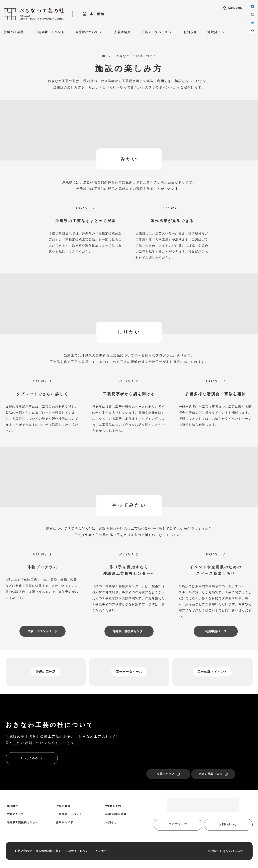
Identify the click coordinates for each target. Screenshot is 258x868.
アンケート (103, 851)
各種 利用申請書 (116, 814)
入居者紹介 (122, 32)
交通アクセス (169, 774)
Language (232, 8)
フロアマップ (178, 824)
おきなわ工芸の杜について (136, 56)
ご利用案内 (63, 806)
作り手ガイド (65, 822)
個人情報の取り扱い (49, 851)
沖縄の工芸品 (14, 32)
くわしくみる (32, 758)
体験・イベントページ (42, 631)
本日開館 (93, 14)
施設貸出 (217, 32)
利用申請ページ (216, 631)
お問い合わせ (228, 824)
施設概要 (12, 806)
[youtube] (253, 30)
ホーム (107, 56)
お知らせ (190, 32)
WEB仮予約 (113, 806)
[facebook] (253, 6)
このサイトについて (78, 851)
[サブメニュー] (240, 32)
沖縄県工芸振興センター (129, 631)
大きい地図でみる (213, 774)
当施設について (89, 32)
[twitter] (253, 22)
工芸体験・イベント (50, 32)
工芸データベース (157, 32)
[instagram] (253, 14)
